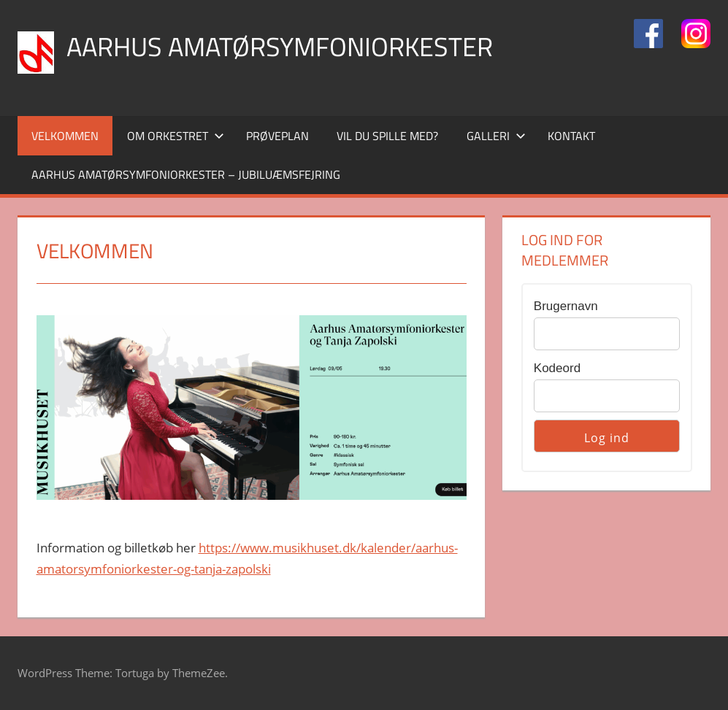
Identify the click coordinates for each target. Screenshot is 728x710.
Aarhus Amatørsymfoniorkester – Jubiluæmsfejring (186, 174)
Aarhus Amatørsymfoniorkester (280, 46)
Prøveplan (277, 136)
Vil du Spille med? (387, 136)
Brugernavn (566, 306)
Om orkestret (176, 136)
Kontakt (571, 136)
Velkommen (65, 136)
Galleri (496, 136)
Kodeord (557, 368)
